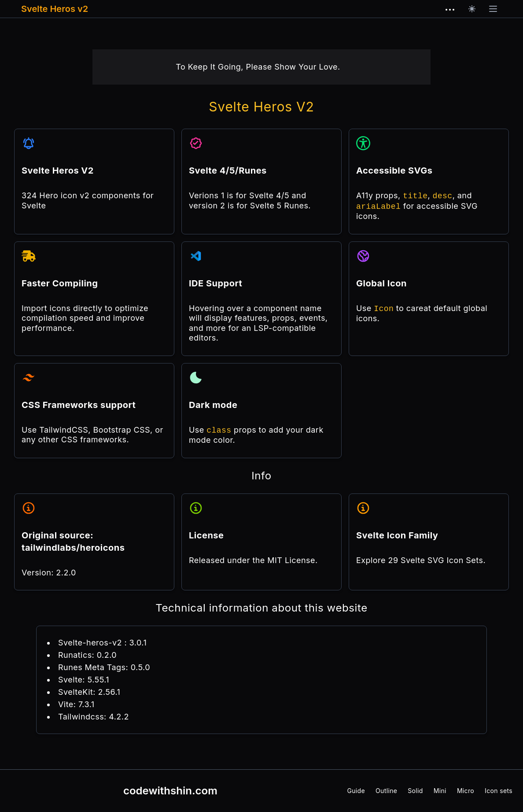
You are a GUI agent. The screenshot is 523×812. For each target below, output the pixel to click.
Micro (466, 791)
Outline (386, 791)
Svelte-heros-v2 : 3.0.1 (102, 643)
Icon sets (499, 791)
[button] (493, 9)
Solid (415, 791)
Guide (356, 791)
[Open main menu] (493, 9)
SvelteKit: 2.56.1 (89, 692)
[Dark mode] (472, 9)
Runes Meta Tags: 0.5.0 (104, 667)
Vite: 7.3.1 (76, 704)
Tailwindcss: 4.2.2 (94, 717)
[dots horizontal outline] (450, 10)
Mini (440, 791)
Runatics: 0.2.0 (87, 655)
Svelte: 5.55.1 (84, 680)
